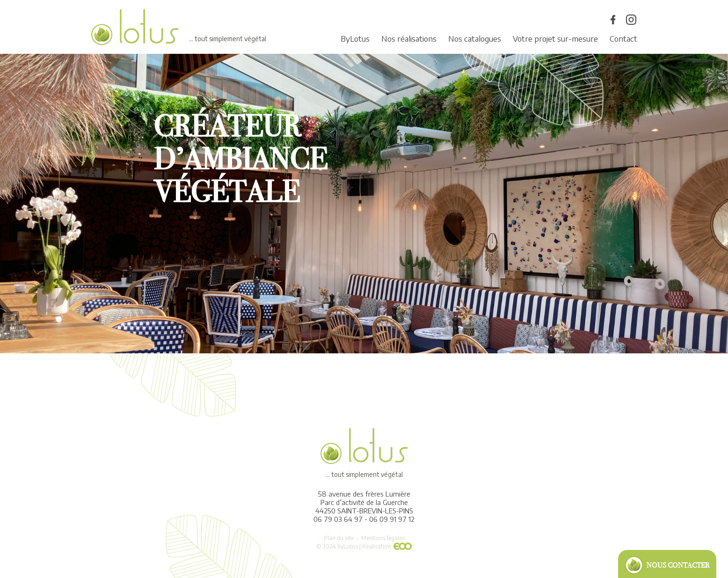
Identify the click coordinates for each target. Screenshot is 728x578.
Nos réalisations (409, 38)
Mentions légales (383, 538)
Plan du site (339, 538)
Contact (623, 38)
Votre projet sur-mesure (555, 38)
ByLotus (355, 38)
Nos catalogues (475, 38)
